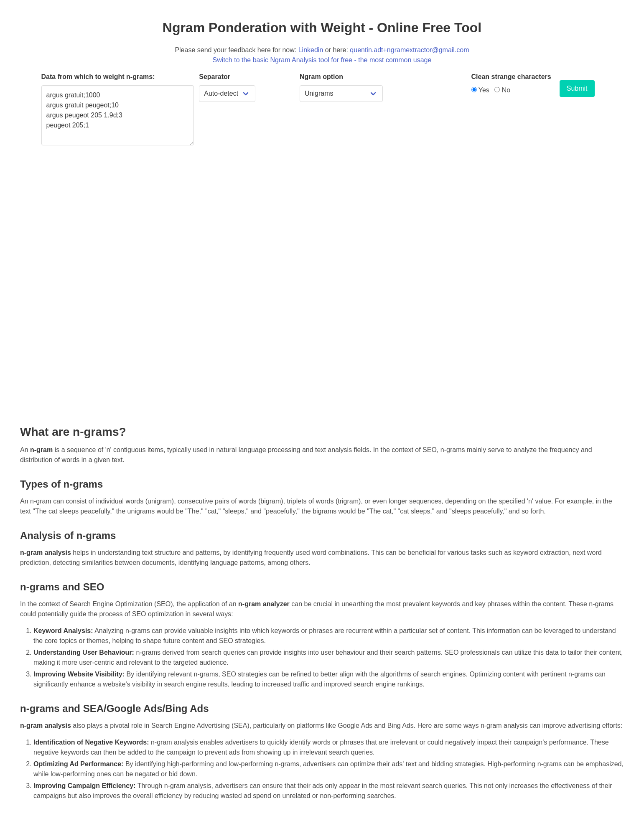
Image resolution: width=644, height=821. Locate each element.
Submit (577, 88)
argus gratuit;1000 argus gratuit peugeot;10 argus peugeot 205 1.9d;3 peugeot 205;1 (118, 115)
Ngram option (321, 77)
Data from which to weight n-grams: (98, 77)
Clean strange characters (511, 77)
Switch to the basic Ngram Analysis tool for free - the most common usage (322, 60)
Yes (480, 90)
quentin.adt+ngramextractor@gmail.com (409, 50)
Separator (215, 77)
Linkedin (311, 50)
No (502, 90)
